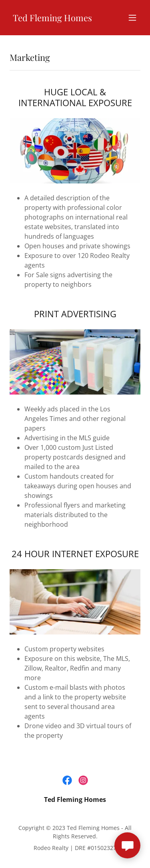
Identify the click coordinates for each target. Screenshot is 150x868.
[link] (52, 19)
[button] (132, 18)
